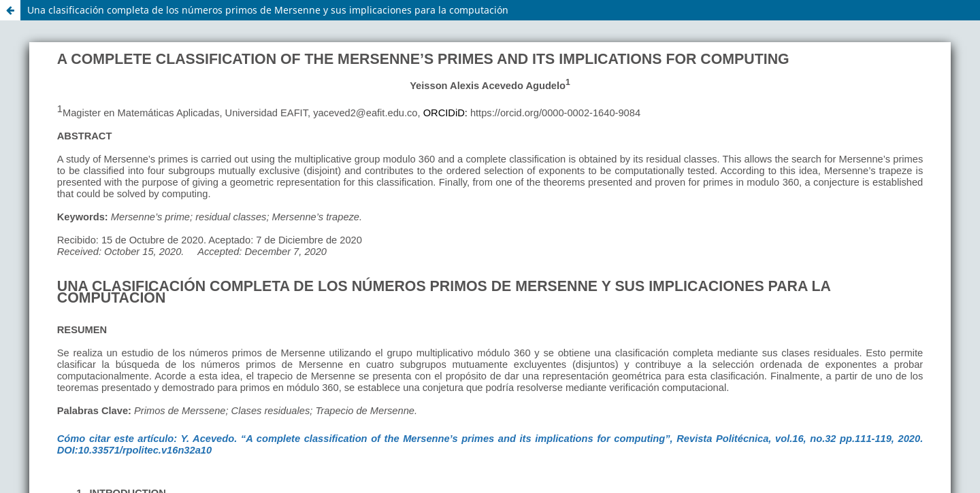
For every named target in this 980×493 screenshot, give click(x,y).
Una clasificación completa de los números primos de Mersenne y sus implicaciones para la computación (268, 10)
